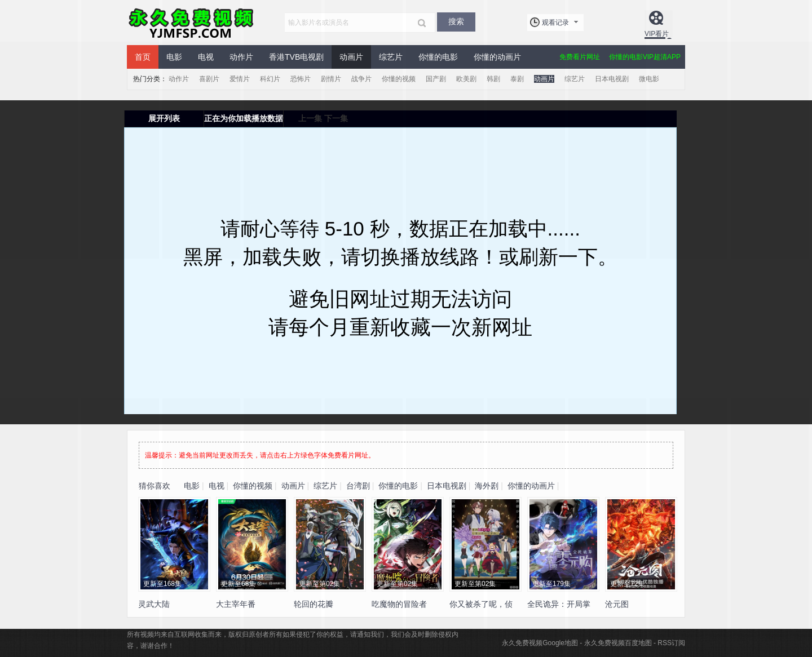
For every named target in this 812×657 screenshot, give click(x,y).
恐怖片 (301, 79)
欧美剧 (466, 79)
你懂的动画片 (497, 57)
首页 (143, 57)
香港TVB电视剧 (296, 57)
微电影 (649, 79)
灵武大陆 (154, 604)
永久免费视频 (192, 23)
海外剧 (487, 486)
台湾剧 (358, 486)
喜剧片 (209, 79)
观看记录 (555, 23)
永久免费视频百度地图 (618, 643)
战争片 (361, 79)
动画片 (351, 57)
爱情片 (240, 79)
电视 (206, 57)
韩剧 (493, 79)
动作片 (241, 57)
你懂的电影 (438, 57)
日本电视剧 (612, 79)
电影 (174, 57)
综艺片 (391, 57)
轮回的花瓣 (314, 604)
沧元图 (617, 604)
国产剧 (436, 79)
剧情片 (331, 79)
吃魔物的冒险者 (399, 604)
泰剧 (517, 79)
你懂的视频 (399, 79)
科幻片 (270, 79)
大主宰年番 (236, 604)
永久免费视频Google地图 (540, 643)
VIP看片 (657, 34)
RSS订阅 (671, 643)
